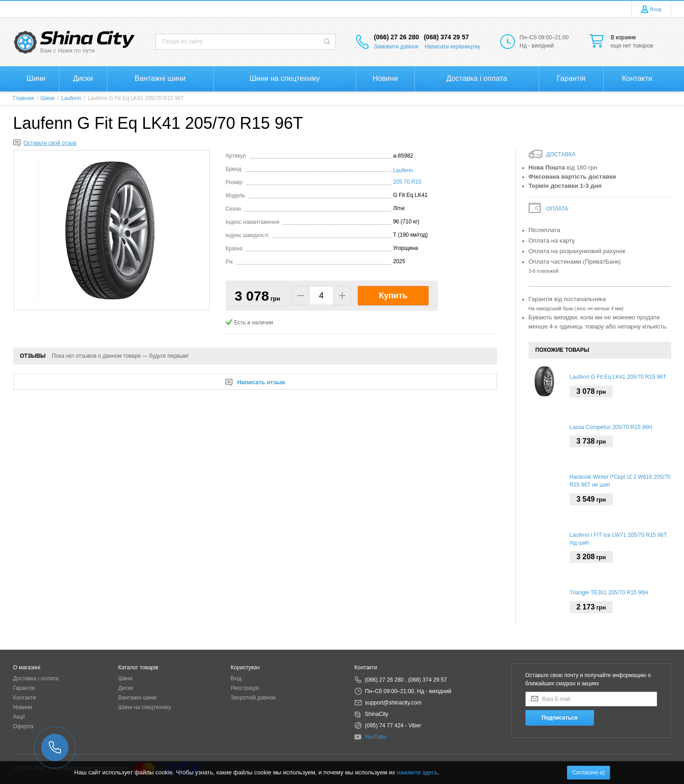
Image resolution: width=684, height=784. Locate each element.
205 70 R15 (407, 182)
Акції (19, 717)
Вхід (236, 678)
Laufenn (403, 170)
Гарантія (24, 688)
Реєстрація (245, 688)
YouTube (376, 737)
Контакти (25, 698)
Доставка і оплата (36, 678)
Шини (125, 678)
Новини (23, 707)
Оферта (23, 726)
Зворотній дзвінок (253, 698)
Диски (126, 688)
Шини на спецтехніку (145, 707)
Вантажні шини (138, 698)
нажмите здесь (417, 772)
